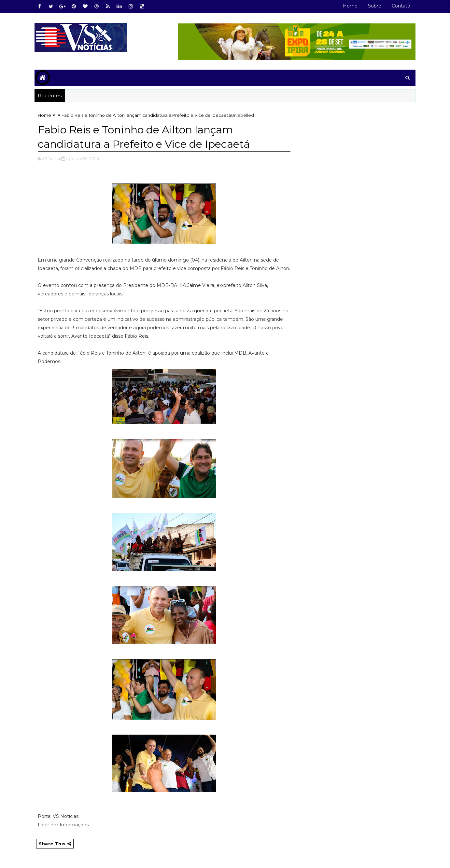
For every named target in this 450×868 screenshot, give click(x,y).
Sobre (375, 6)
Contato (401, 6)
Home (350, 6)
